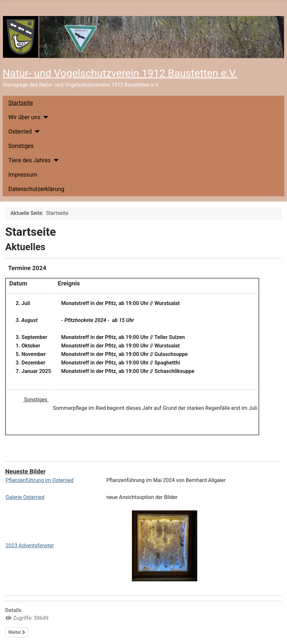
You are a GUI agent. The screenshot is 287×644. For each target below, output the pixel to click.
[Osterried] (36, 132)
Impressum (23, 175)
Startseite (21, 103)
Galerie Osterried (25, 497)
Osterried (20, 132)
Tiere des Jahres (30, 160)
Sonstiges (21, 146)
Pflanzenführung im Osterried (40, 480)
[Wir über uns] (45, 117)
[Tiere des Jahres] (55, 160)
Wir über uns (24, 117)
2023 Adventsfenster (30, 546)
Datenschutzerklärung (36, 189)
